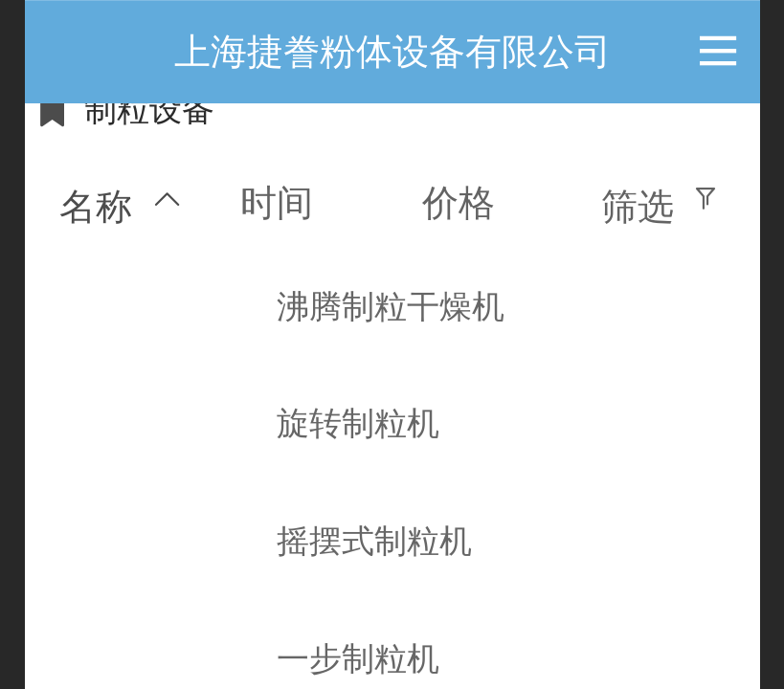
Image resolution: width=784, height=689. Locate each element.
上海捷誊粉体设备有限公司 (392, 51)
